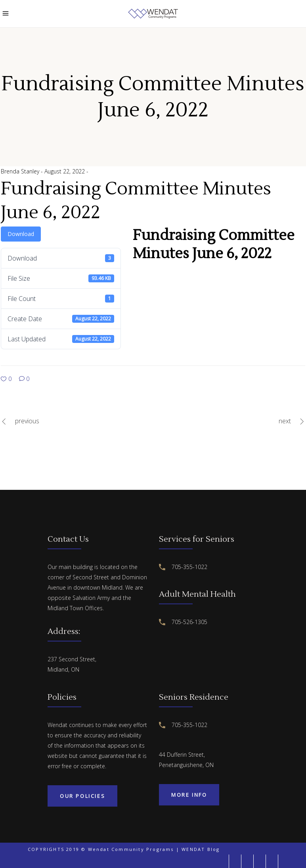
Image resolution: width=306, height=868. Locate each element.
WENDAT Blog (201, 849)
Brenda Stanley (21, 171)
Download (21, 234)
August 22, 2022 (65, 171)
